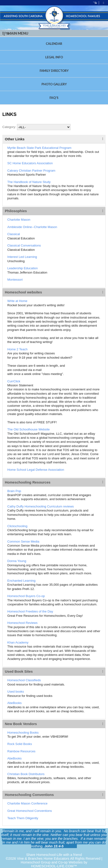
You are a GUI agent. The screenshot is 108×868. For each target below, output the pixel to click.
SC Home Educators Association (30, 163)
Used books (16, 692)
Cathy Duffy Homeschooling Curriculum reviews (41, 506)
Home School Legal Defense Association (36, 470)
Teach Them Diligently (23, 818)
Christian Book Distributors (26, 774)
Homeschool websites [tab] (24, 292)
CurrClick (14, 381)
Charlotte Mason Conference (27, 803)
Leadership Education (23, 268)
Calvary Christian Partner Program (31, 171)
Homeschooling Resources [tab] (28, 482)
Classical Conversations (24, 245)
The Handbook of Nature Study (29, 182)
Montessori (15, 280)
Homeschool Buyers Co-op (26, 596)
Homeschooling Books (23, 733)
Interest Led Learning (22, 257)
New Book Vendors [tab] (21, 724)
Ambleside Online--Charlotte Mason (32, 227)
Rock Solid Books (20, 744)
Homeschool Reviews (22, 623)
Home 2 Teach (17, 349)
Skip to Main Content (54, 851)
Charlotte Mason (19, 220)
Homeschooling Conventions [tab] (29, 795)
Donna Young (17, 561)
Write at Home (17, 301)
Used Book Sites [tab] (19, 671)
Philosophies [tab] (16, 211)
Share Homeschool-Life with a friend (54, 855)
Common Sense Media (23, 541)
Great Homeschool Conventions (30, 811)
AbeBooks (15, 703)
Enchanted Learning (21, 581)
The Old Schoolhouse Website (29, 429)
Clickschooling (17, 526)
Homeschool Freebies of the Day (30, 611)
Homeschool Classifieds (24, 680)
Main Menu (15, 33)
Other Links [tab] (15, 139)
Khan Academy (18, 642)
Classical (14, 234)
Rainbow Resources (21, 751)
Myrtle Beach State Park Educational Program (39, 148)
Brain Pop (14, 491)
